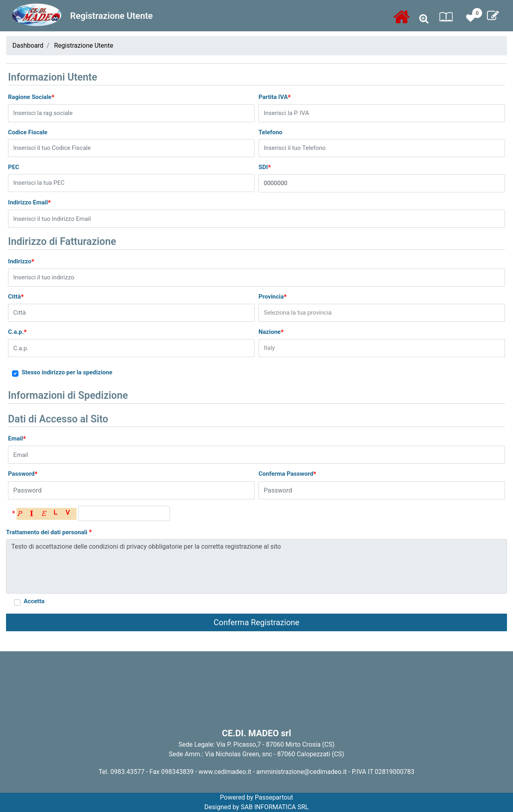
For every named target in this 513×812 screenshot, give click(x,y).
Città (16, 297)
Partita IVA (275, 97)
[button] (424, 19)
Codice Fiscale (28, 132)
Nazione (271, 332)
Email (17, 439)
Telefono (271, 132)
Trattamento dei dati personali (49, 532)
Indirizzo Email (29, 203)
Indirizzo (21, 262)
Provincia (273, 297)
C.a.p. (17, 332)
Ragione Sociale (31, 97)
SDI (265, 167)
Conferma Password (287, 474)
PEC (14, 167)
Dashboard (28, 45)
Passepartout (274, 797)
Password (23, 474)
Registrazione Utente (84, 45)
